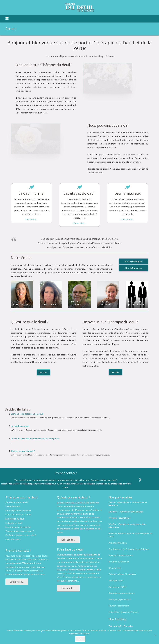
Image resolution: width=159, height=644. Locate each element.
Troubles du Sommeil (119, 562)
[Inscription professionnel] (137, 294)
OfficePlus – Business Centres (124, 612)
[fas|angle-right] (140, 480)
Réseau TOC (115, 568)
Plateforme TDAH (117, 587)
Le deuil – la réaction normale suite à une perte (35, 439)
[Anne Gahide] (22, 294)
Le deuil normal (13, 506)
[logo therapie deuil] (79, 7)
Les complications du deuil (18, 510)
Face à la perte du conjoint (18, 527)
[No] (155, 635)
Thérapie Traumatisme (120, 518)
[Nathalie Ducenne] (108, 294)
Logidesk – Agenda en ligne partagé (126, 512)
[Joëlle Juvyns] (51, 294)
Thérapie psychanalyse (120, 599)
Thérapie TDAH (116, 581)
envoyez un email (14, 571)
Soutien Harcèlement (119, 606)
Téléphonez (28, 563)
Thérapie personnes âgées (122, 593)
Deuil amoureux (13, 539)
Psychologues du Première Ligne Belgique (129, 549)
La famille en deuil (20, 426)
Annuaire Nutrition (118, 543)
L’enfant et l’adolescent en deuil (27, 414)
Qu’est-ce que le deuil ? (23, 451)
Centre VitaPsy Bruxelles (121, 626)
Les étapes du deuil (15, 519)
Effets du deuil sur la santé (18, 514)
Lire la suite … (32, 219)
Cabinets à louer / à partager (122, 574)
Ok (80, 639)
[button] (7, 19)
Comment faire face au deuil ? (20, 531)
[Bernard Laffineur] (79, 294)
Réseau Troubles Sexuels (121, 555)
